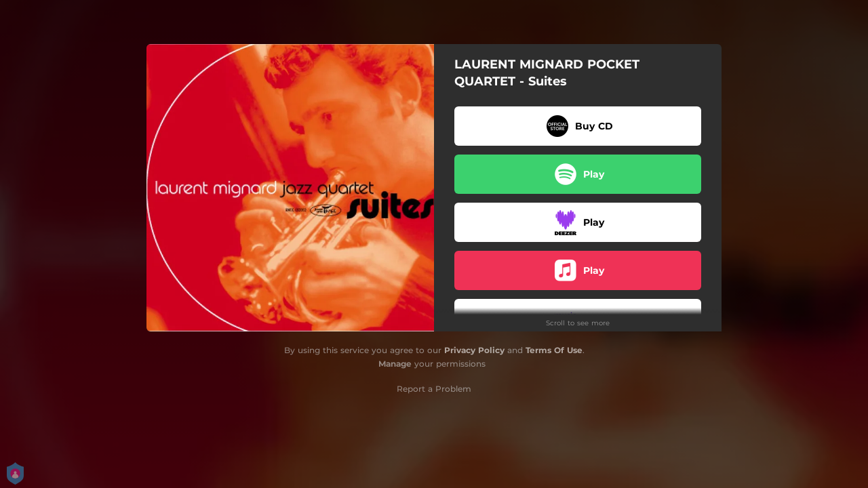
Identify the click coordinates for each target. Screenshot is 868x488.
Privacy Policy (474, 350)
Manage (395, 364)
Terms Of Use (554, 350)
